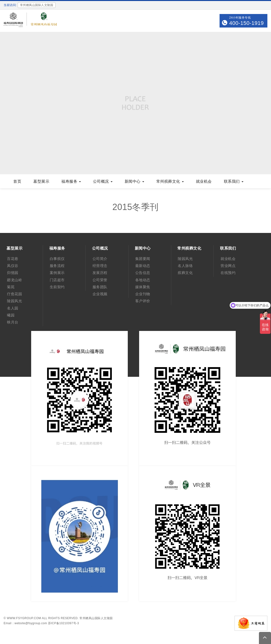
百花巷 (13, 259)
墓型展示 (41, 181)
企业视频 (100, 294)
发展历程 (100, 273)
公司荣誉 (100, 280)
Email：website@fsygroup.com (25, 623)
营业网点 (228, 266)
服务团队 (100, 287)
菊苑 (11, 287)
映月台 (13, 322)
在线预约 (228, 273)
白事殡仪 (57, 259)
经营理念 (100, 266)
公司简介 (100, 259)
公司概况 (103, 181)
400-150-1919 (246, 23)
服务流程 (57, 266)
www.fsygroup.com (24, 618)
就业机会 (204, 181)
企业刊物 (143, 294)
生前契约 (57, 287)
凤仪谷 (13, 266)
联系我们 (234, 181)
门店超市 (57, 280)
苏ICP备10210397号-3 (64, 623)
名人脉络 (185, 266)
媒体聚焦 (143, 287)
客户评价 (143, 301)
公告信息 (143, 273)
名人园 (13, 308)
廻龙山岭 (14, 280)
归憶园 (13, 273)
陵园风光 (14, 301)
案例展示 (57, 273)
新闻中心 (134, 181)
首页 (17, 181)
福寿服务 (71, 181)
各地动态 (143, 280)
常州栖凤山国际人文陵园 (96, 618)
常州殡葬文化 (170, 181)
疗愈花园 (14, 294)
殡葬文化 (185, 273)
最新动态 (143, 266)
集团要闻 (143, 259)
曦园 (11, 315)
